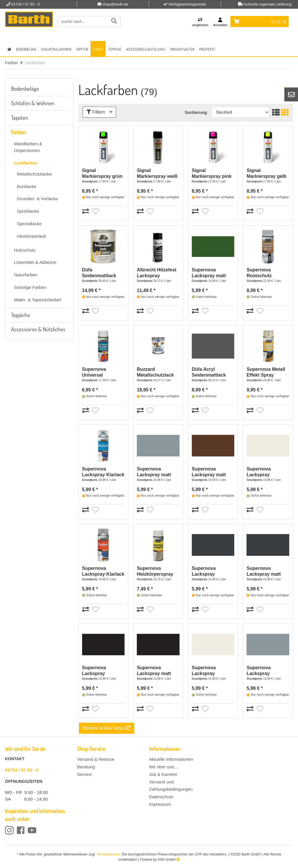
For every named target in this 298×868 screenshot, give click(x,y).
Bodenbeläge (26, 49)
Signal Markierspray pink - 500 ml (212, 174)
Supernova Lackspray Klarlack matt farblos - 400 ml (103, 571)
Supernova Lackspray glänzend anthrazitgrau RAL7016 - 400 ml (211, 571)
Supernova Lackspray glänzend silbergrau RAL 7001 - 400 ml (263, 671)
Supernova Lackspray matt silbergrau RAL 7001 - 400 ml (154, 472)
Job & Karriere (163, 774)
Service (85, 774)
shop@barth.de (115, 4)
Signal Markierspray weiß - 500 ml (157, 174)
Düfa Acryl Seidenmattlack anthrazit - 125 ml (211, 372)
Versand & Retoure (96, 759)
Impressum (160, 804)
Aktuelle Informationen (171, 759)
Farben (98, 49)
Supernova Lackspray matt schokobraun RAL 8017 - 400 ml (212, 472)
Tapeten (82, 49)
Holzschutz (25, 250)
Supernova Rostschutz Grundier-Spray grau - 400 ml (264, 273)
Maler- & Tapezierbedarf (38, 300)
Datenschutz (161, 797)
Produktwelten (182, 49)
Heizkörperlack (31, 236)
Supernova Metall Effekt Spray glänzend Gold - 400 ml (266, 372)
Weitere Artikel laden (107, 728)
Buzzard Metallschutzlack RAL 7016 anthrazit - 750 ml (158, 372)
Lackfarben (26, 163)
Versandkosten (108, 854)
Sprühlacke (28, 211)
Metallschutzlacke (34, 174)
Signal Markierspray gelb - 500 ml (266, 174)
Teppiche (115, 49)
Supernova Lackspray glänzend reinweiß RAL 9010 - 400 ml (212, 671)
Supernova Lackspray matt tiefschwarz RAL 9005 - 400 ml (155, 671)
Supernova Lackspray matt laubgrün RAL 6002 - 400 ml (213, 273)
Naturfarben (26, 275)
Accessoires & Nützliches (146, 49)
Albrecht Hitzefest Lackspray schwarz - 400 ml (157, 273)
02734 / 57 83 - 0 (22, 770)
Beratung (86, 767)
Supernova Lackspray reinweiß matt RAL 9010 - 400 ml (267, 472)
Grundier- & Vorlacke (37, 199)
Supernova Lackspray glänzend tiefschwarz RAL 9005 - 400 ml (100, 671)
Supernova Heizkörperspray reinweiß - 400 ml (156, 571)
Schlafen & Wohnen (56, 49)
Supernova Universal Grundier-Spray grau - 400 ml (99, 372)
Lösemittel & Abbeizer (35, 262)
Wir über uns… (164, 767)
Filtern (99, 112)
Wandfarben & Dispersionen (28, 147)
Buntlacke (27, 186)
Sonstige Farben (30, 287)
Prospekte (207, 49)
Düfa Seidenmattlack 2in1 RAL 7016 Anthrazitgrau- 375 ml (102, 273)
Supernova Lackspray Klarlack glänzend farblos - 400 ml (103, 472)
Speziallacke (29, 224)
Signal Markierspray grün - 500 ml (102, 174)
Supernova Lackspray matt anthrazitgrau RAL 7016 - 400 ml (267, 571)
